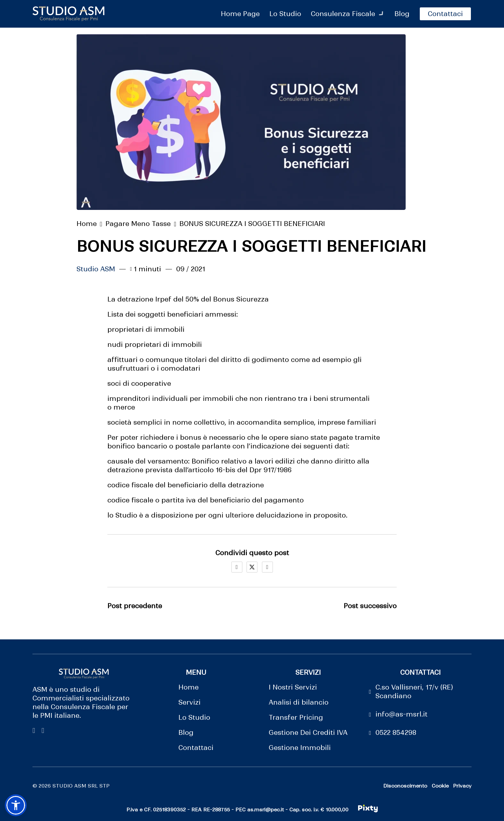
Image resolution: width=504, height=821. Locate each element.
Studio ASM (96, 269)
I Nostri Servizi (293, 687)
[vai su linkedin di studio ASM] (43, 731)
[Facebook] (237, 567)
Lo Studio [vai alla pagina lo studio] (285, 14)
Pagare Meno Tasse (138, 224)
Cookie (440, 786)
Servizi (189, 702)
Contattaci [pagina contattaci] (445, 14)
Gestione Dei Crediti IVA (308, 733)
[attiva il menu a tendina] (382, 14)
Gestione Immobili (300, 748)
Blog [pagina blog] (402, 14)
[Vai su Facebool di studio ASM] (34, 731)
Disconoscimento (405, 786)
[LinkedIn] (267, 567)
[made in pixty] (368, 810)
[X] (252, 567)
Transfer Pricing (296, 717)
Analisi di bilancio (299, 702)
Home (87, 224)
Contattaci (196, 748)
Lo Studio (194, 717)
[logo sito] (68, 14)
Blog (186, 733)
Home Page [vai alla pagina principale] (240, 14)
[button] (16, 805)
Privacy (462, 786)
